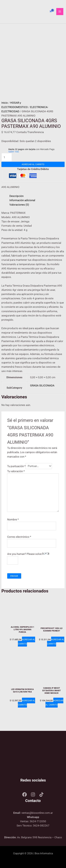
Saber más (14, 152)
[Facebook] (25, 794)
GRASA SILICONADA (42, 385)
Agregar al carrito (33, 164)
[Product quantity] (7, 157)
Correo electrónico (19, 537)
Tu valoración (16, 471)
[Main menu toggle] (60, 12)
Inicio (5, 103)
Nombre (13, 519)
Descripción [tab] (16, 196)
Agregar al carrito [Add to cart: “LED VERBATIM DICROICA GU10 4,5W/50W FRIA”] (26, 703)
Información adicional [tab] (22, 200)
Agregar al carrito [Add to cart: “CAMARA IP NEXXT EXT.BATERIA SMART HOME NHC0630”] (54, 703)
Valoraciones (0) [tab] (19, 205)
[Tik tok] (41, 794)
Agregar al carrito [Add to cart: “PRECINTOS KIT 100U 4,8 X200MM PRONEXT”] (56, 642)
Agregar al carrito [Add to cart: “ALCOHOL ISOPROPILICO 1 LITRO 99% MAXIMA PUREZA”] (26, 642)
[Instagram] (33, 794)
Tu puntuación (16, 466)
